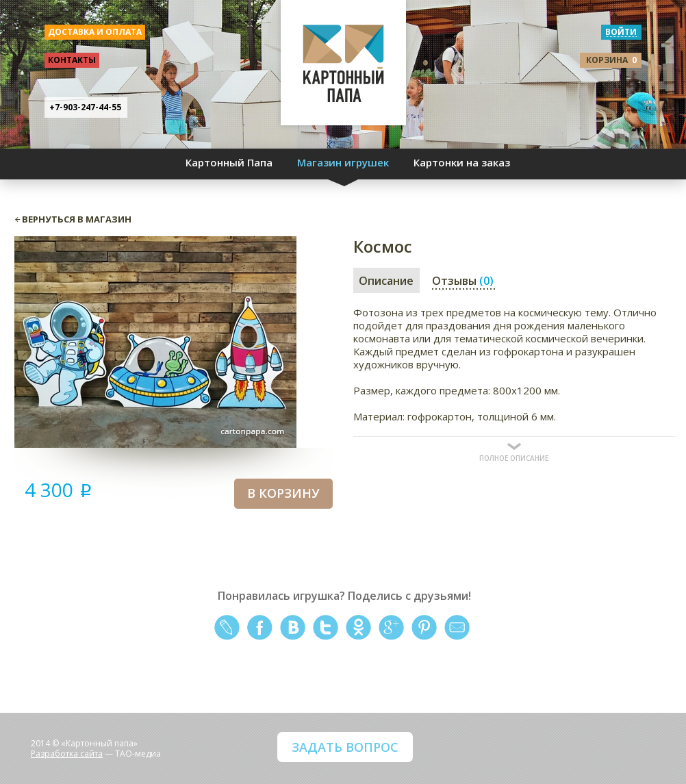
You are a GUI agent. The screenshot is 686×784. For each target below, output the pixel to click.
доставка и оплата (95, 32)
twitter (326, 628)
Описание (386, 281)
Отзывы (463, 281)
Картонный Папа (229, 162)
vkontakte (293, 628)
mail (457, 628)
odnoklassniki (358, 628)
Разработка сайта (67, 754)
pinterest (424, 628)
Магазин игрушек (343, 162)
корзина (611, 60)
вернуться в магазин (77, 219)
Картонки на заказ (462, 162)
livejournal (227, 628)
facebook (260, 628)
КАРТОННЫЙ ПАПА (343, 68)
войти (621, 32)
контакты (72, 60)
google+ (391, 628)
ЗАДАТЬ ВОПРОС (345, 747)
